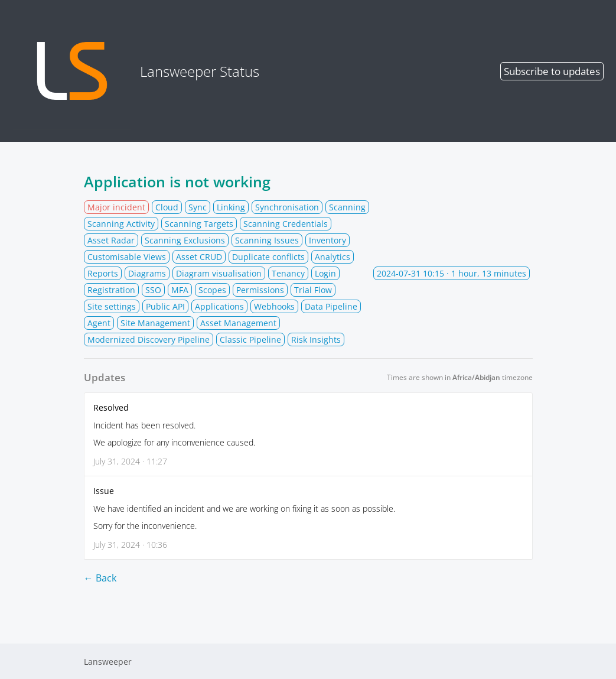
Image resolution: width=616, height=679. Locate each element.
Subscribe (552, 71)
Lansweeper (108, 662)
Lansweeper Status (136, 71)
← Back (100, 578)
